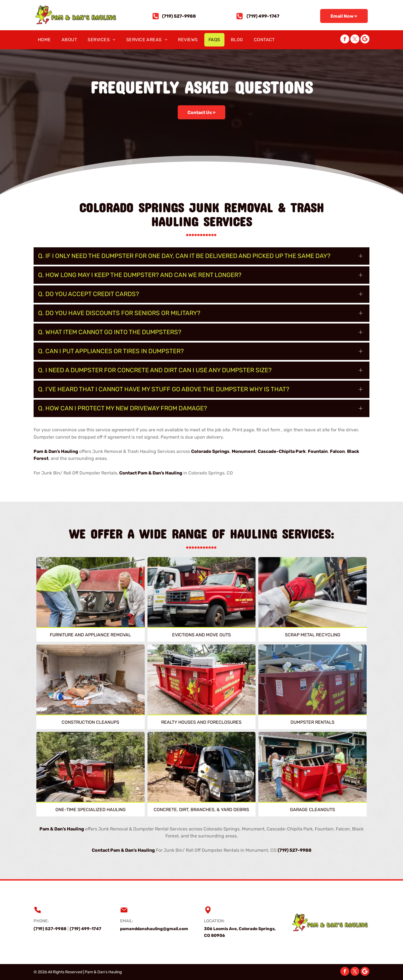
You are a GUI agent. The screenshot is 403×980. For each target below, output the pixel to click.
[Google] (365, 40)
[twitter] (355, 40)
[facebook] (345, 40)
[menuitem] (45, 40)
